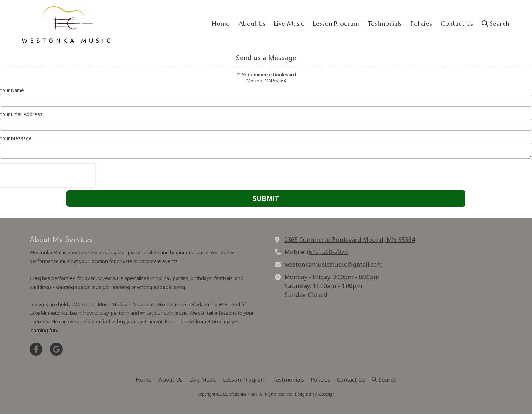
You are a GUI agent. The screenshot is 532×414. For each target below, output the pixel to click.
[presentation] (47, 175)
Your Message (16, 138)
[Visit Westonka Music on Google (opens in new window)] (56, 349)
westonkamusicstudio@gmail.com (334, 264)
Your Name (12, 90)
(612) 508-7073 (327, 252)
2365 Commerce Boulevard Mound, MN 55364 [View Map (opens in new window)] (350, 240)
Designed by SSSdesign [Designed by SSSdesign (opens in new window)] (315, 394)
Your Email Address (21, 114)
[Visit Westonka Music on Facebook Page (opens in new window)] (36, 349)
